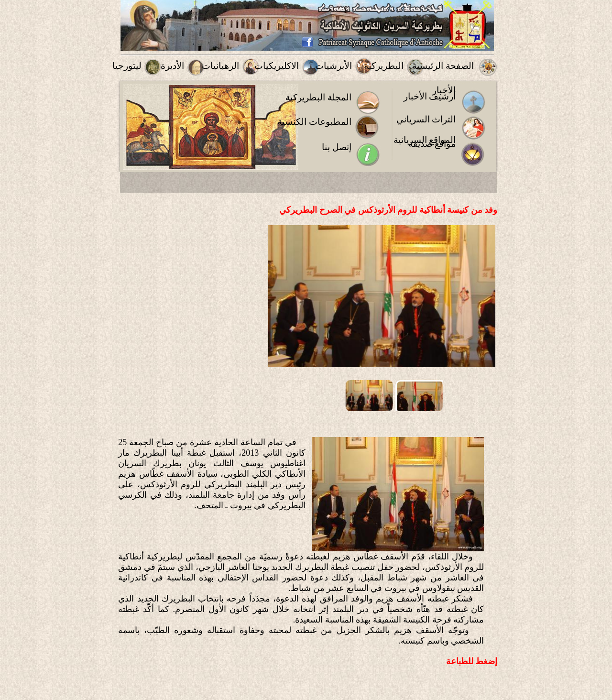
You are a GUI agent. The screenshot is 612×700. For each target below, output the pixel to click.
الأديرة (172, 66)
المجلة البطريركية (318, 97)
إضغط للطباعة (472, 661)
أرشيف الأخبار (430, 96)
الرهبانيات (220, 66)
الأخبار (444, 90)
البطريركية (384, 66)
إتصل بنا (337, 147)
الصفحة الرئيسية (443, 66)
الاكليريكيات (277, 66)
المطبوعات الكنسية (314, 122)
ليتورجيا (127, 66)
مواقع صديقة (432, 144)
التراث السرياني (426, 119)
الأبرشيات (333, 66)
